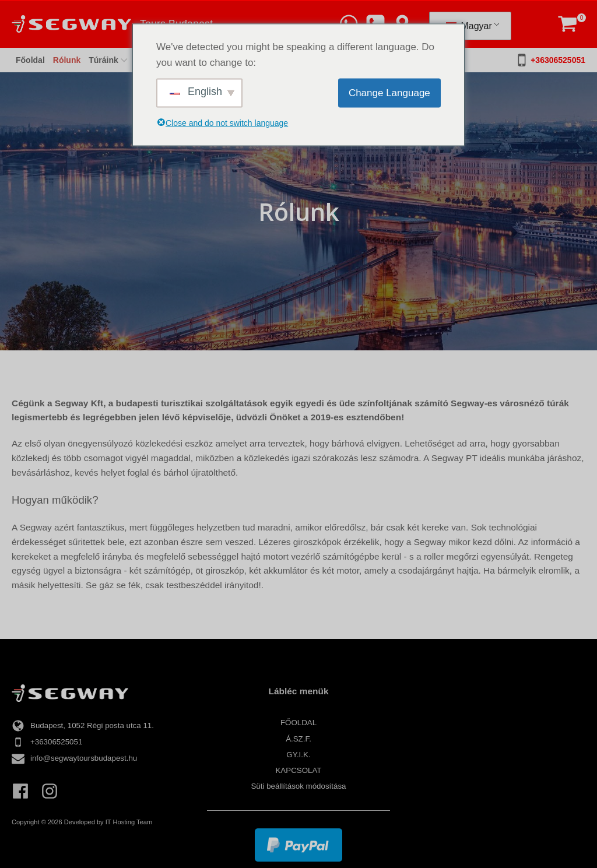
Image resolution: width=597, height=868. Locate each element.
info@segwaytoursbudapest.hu (84, 758)
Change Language (389, 93)
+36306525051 (558, 60)
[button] (567, 24)
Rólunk (67, 60)
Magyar (469, 26)
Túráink (109, 60)
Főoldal (30, 60)
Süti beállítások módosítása (298, 786)
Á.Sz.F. (298, 739)
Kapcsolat (298, 770)
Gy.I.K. (298, 755)
